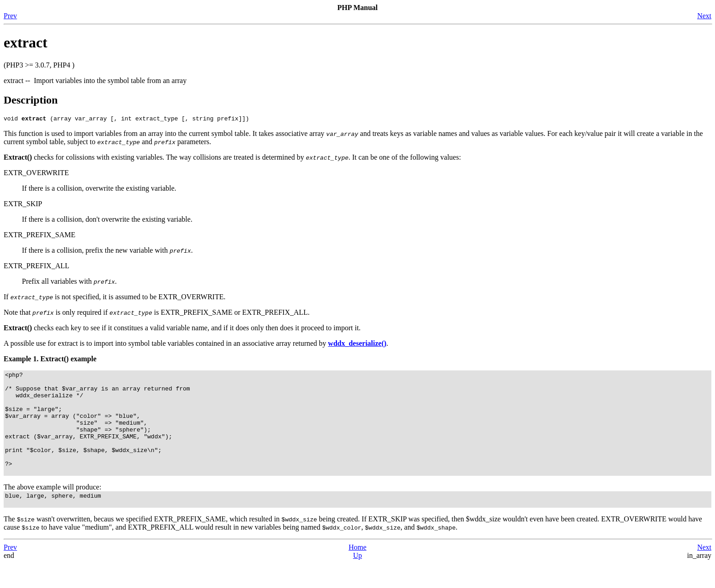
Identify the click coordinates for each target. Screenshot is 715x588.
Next (704, 16)
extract (26, 42)
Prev (10, 16)
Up (357, 580)
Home (357, 572)
